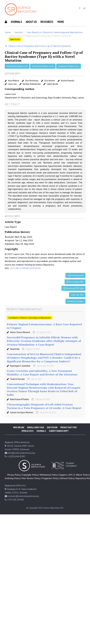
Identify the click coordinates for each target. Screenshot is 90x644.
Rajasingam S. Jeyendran (20, 373)
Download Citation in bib (43, 74)
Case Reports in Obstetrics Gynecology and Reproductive (55, 40)
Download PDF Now (73, 296)
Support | (64, 482)
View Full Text (77, 302)
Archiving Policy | (13, 486)
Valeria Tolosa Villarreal (20, 340)
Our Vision (52, 435)
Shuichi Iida (15, 356)
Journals (16, 22)
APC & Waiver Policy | (79, 482)
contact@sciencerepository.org (23, 503)
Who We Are (19, 435)
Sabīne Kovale (52, 91)
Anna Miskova (14, 88)
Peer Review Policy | (31, 486)
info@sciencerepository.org (21, 460)
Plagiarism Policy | (51, 486)
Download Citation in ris (68, 74)
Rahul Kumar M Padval (19, 407)
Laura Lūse (12, 91)
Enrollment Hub (36, 435)
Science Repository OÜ (53, 515)
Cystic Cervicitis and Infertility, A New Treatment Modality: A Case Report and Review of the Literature (42, 380)
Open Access (15, 47)
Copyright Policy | (31, 482)
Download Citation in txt (17, 74)
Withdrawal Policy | (49, 482)
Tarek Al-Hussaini (17, 386)
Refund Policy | (68, 486)
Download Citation (75, 309)
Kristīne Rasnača (68, 88)
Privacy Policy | (14, 482)
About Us (31, 22)
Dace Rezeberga (32, 88)
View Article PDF (75, 289)
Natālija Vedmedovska (32, 91)
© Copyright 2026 (34, 515)
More (8, 29)
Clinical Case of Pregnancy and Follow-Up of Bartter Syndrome (40, 53)
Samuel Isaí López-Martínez (22, 420)
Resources (47, 22)
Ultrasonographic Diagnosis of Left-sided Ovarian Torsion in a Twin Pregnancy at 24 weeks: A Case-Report (44, 413)
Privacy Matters (69, 435)
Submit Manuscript (69, 22)
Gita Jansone (50, 88)
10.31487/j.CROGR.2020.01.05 (25, 276)
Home (8, 40)
